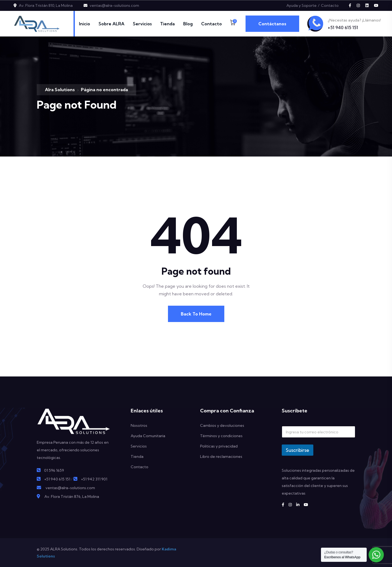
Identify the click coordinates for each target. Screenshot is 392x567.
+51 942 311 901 (94, 479)
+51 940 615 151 (343, 27)
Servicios (142, 24)
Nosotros (139, 425)
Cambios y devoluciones (222, 425)
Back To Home (196, 314)
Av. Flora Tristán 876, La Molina (72, 496)
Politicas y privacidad (219, 446)
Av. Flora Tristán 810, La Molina (46, 5)
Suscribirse (298, 450)
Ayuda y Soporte (301, 5)
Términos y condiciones (221, 436)
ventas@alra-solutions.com (114, 5)
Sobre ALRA (111, 24)
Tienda (167, 24)
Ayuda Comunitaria (148, 436)
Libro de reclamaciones (221, 456)
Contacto (330, 5)
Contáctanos (272, 24)
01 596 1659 (54, 470)
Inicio (85, 24)
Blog (188, 24)
